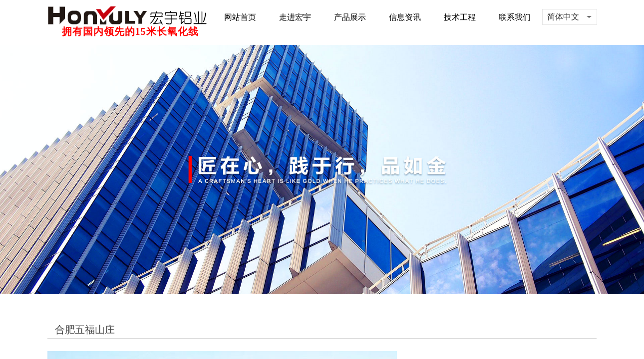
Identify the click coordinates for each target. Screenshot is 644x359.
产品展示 (350, 17)
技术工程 (460, 17)
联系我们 (515, 17)
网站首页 (240, 17)
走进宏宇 (295, 17)
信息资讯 (405, 17)
